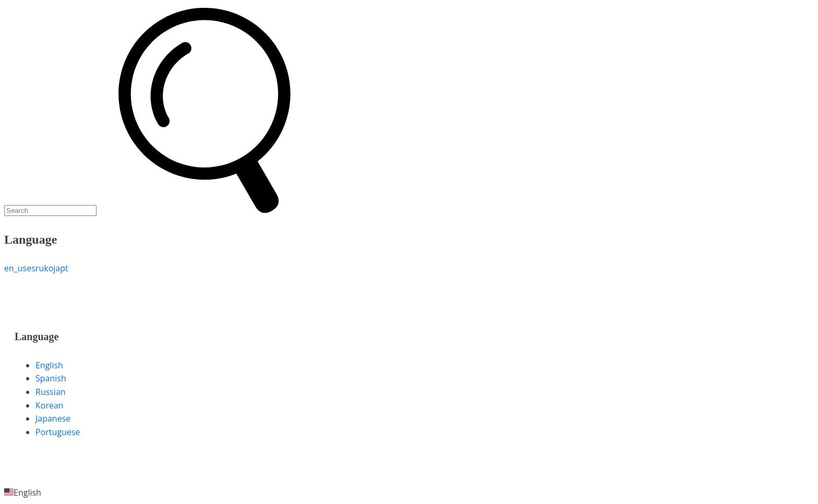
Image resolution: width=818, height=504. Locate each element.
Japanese (53, 418)
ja (57, 268)
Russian (51, 392)
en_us (15, 268)
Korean (50, 405)
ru (40, 268)
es (31, 268)
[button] (409, 493)
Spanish (51, 378)
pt (64, 268)
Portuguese (58, 432)
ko (49, 268)
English (49, 365)
